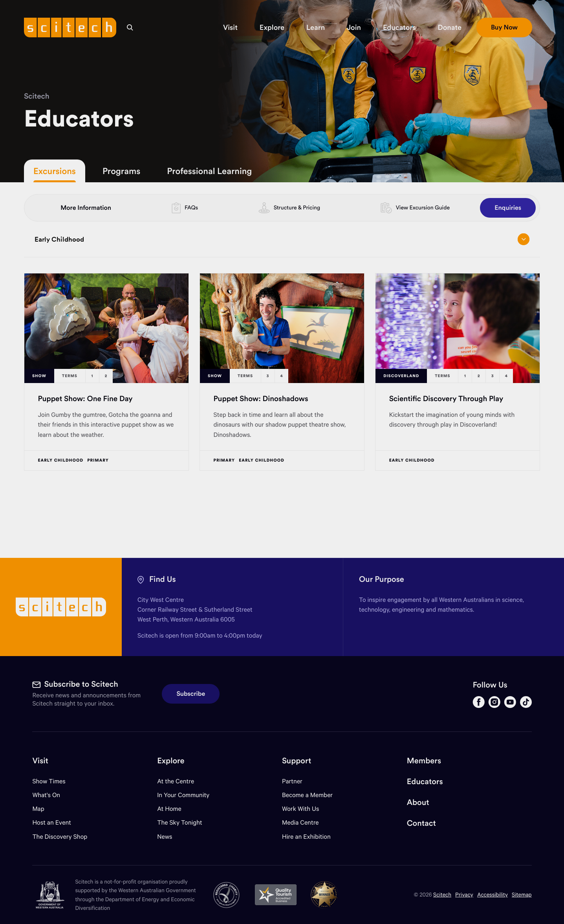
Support (297, 761)
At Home (169, 809)
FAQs (191, 207)
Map (43, 809)
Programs (121, 171)
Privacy (464, 894)
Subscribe (191, 694)
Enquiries (508, 208)
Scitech (37, 96)
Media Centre (300, 822)
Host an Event (52, 822)
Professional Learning (209, 171)
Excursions (55, 171)
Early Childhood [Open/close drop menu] (282, 239)
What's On (46, 795)
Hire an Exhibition (306, 837)
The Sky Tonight (180, 822)
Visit (40, 761)
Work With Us (300, 809)
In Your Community (183, 795)
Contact (421, 823)
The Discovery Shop (60, 837)
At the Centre (176, 781)
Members (424, 761)
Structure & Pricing (297, 207)
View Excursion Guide (423, 207)
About (418, 802)
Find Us (163, 579)
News (165, 837)
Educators (425, 782)
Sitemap (522, 894)
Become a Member (307, 795)
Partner (292, 781)
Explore (171, 761)
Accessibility (493, 894)
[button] (230, 27)
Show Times (49, 781)
